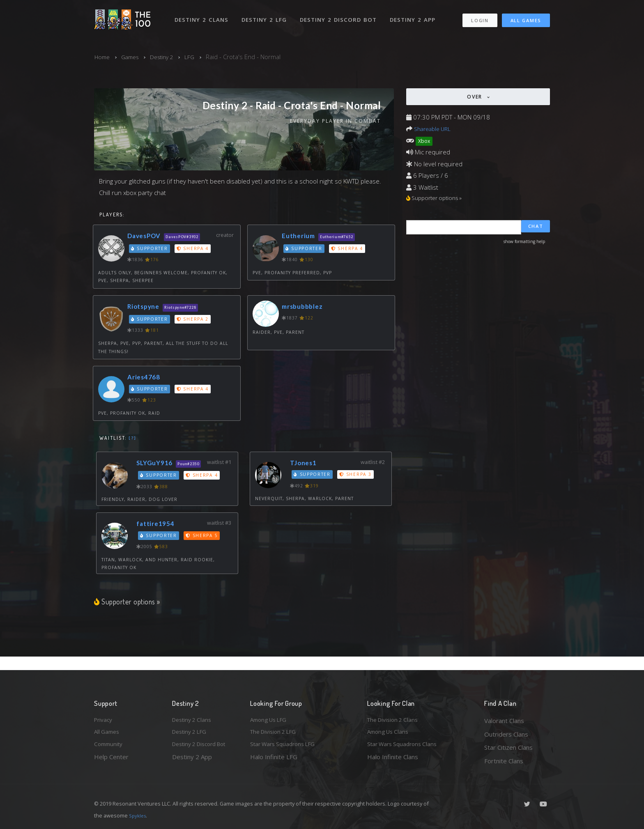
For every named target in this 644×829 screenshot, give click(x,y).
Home (103, 57)
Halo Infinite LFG (274, 761)
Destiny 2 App (415, 16)
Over (476, 97)
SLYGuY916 (158, 464)
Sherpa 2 (194, 320)
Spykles (139, 815)
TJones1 (306, 464)
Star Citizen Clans (508, 747)
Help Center (111, 761)
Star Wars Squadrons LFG (286, 747)
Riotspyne (145, 307)
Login (480, 17)
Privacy (104, 721)
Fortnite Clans (504, 761)
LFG (197, 57)
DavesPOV (147, 237)
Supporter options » (129, 614)
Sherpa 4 (194, 250)
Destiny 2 (168, 57)
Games (133, 57)
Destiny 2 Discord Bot (341, 16)
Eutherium (300, 237)
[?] (132, 439)
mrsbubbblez (305, 307)
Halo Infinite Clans (393, 761)
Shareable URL (435, 129)
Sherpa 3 (358, 475)
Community (110, 747)
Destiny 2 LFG (266, 16)
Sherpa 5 (204, 548)
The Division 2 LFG (276, 734)
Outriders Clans (506, 734)
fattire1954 (159, 536)
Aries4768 (146, 378)
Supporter (150, 250)
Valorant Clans (504, 721)
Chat (536, 228)
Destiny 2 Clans (203, 16)
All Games (526, 17)
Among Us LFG (271, 721)
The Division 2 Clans (395, 721)
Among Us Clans (390, 734)
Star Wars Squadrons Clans (405, 747)
